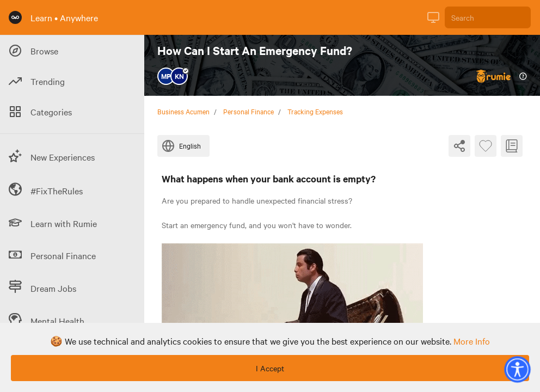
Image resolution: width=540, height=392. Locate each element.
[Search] (488, 17)
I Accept (270, 368)
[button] (517, 369)
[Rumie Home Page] (15, 17)
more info (472, 341)
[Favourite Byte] (486, 146)
